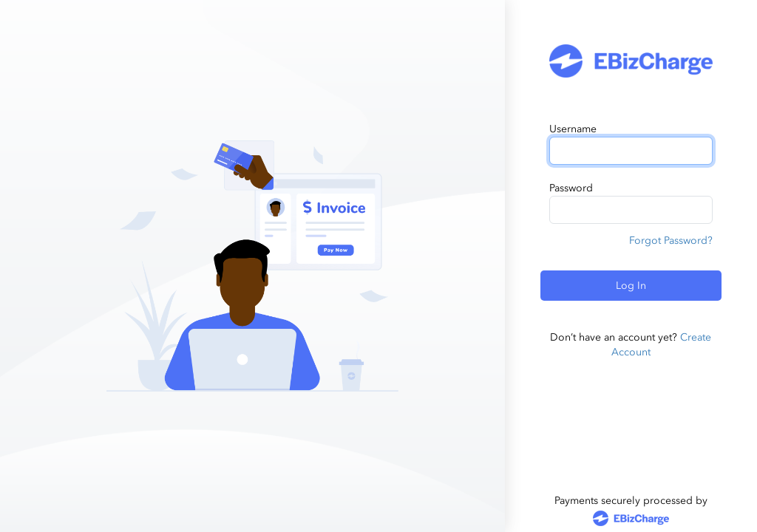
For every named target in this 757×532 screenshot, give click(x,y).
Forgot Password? (671, 241)
